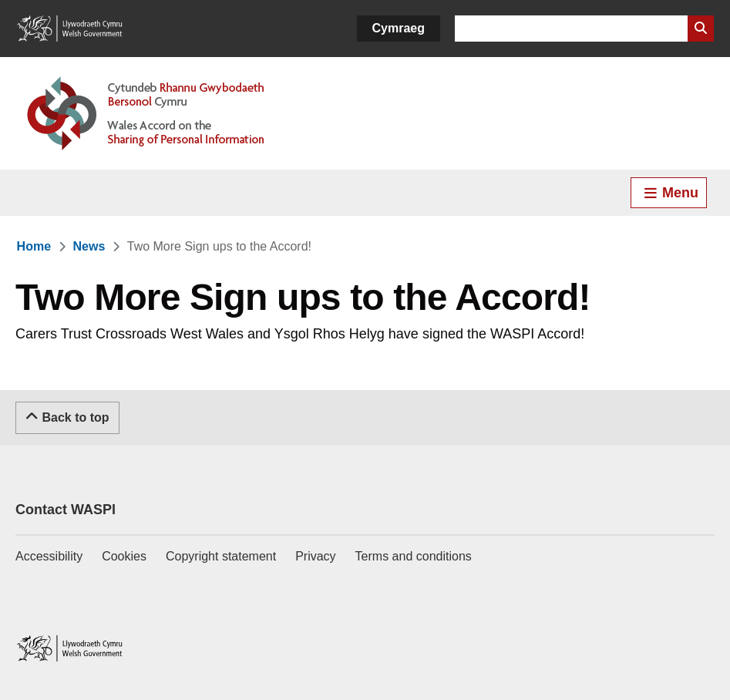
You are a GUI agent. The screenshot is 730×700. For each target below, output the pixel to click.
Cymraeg (399, 28)
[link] (34, 246)
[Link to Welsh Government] (69, 29)
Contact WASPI (66, 510)
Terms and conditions (414, 556)
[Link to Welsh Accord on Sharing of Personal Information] (168, 113)
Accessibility (49, 556)
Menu (671, 193)
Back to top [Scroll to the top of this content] (67, 416)
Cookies (124, 556)
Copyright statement (221, 556)
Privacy (315, 556)
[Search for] (571, 29)
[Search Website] (701, 29)
